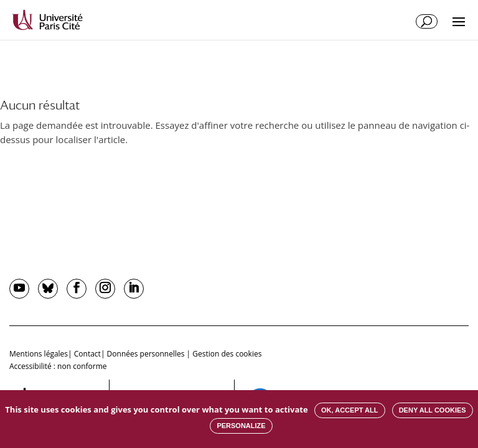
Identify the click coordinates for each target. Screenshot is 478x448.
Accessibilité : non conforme (58, 366)
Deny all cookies (433, 410)
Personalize (241, 426)
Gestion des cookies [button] (227, 354)
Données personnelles (146, 354)
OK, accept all (349, 410)
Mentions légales (39, 354)
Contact (87, 354)
